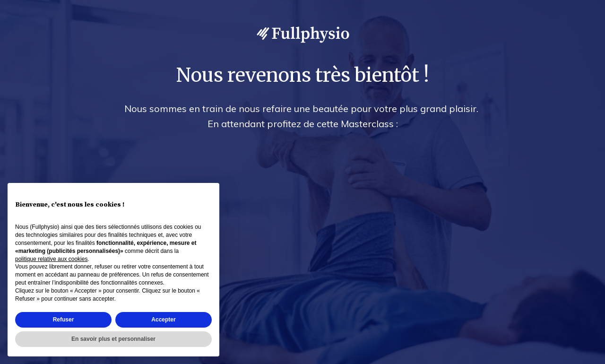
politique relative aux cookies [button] (51, 259)
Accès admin (578, 355)
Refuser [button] (64, 320)
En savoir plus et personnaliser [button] (113, 339)
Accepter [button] (163, 320)
